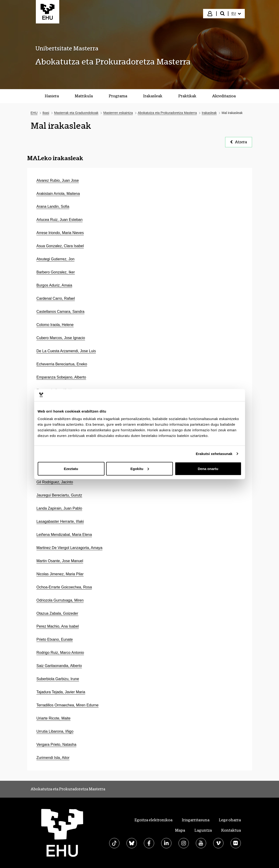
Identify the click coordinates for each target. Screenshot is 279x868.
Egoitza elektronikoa (153, 820)
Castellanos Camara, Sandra (61, 312)
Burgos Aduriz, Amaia (54, 285)
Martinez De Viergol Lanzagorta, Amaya (70, 548)
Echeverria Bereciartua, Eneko (62, 364)
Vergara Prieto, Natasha (56, 745)
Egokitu (140, 468)
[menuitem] (236, 14)
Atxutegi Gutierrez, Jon (56, 259)
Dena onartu (208, 468)
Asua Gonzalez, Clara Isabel (60, 246)
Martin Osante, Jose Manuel (60, 561)
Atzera (239, 142)
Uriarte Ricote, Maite (54, 718)
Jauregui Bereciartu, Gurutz (59, 495)
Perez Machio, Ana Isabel (58, 626)
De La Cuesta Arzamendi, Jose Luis (66, 351)
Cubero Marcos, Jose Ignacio (61, 338)
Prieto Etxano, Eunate (55, 639)
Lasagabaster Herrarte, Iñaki (60, 521)
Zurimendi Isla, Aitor (53, 758)
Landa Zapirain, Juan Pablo (59, 508)
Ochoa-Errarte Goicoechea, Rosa (64, 587)
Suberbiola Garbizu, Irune (58, 679)
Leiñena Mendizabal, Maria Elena (64, 535)
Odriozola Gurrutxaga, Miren (60, 600)
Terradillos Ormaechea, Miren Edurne (68, 705)
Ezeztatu (71, 468)
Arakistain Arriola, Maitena (58, 194)
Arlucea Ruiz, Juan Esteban (60, 220)
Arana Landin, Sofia (53, 207)
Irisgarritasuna (196, 820)
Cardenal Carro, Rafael (56, 298)
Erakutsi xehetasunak (214, 454)
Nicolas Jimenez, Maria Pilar (60, 574)
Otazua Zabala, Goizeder (57, 613)
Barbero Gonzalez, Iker (56, 272)
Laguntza (203, 830)
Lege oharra (230, 820)
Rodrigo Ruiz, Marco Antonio (60, 653)
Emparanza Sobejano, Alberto (61, 377)
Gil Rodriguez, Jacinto (55, 482)
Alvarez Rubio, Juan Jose (58, 180)
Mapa (180, 830)
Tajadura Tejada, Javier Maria (61, 692)
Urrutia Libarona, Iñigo (55, 731)
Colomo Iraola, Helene (55, 325)
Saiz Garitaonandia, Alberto (59, 666)
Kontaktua (231, 830)
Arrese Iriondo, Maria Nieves (60, 233)
